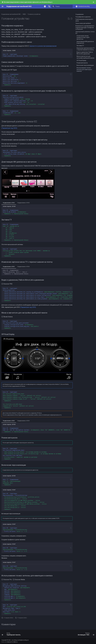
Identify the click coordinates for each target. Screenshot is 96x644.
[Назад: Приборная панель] (12, 634)
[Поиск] (62, 6)
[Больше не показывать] (93, 2)
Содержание (80, 14)
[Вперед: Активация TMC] (86, 634)
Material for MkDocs (12, 642)
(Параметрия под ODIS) (9, 128)
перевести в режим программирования (43, 46)
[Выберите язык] (49, 6)
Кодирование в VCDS (24, 203)
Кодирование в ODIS (9, 203)
